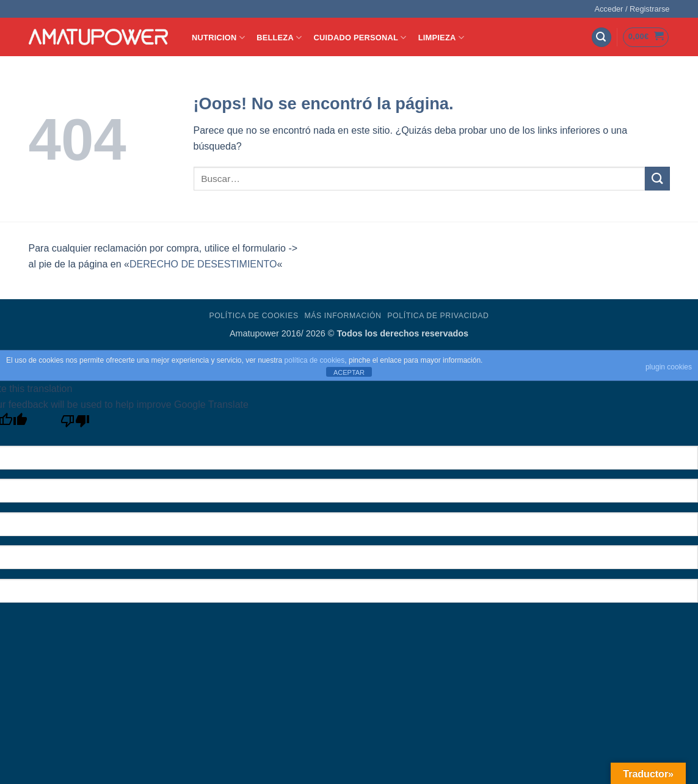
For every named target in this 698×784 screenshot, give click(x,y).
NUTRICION (218, 38)
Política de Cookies (253, 316)
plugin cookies (669, 367)
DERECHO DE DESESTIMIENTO (203, 264)
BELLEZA (279, 38)
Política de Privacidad (438, 316)
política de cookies (315, 360)
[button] (632, 9)
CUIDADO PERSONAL (360, 38)
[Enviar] (657, 179)
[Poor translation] (75, 424)
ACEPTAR (349, 372)
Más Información (343, 316)
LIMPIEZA (441, 38)
